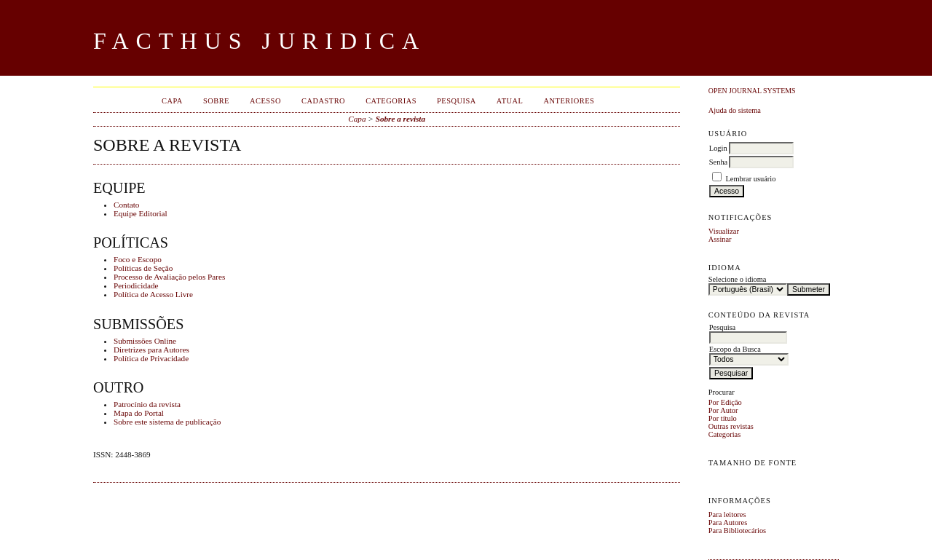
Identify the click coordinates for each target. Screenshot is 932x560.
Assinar (720, 239)
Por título (723, 418)
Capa (172, 101)
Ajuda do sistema (735, 110)
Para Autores (728, 522)
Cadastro (323, 101)
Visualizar (724, 231)
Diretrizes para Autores (151, 350)
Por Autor (723, 410)
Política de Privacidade (151, 358)
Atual (510, 101)
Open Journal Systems (752, 91)
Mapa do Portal (139, 413)
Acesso (265, 101)
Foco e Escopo (138, 259)
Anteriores (569, 101)
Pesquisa (457, 101)
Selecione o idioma (738, 279)
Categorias (724, 434)
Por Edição (725, 402)
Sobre (216, 101)
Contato (126, 205)
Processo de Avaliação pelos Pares (169, 277)
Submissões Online (145, 341)
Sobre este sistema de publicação (167, 422)
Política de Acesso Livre (153, 294)
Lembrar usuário (750, 179)
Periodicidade (136, 285)
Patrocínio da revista (147, 404)
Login (718, 148)
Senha (718, 162)
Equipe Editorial (141, 213)
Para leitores (727, 514)
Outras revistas (731, 426)
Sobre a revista (400, 119)
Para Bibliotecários (737, 531)
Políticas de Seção (143, 268)
